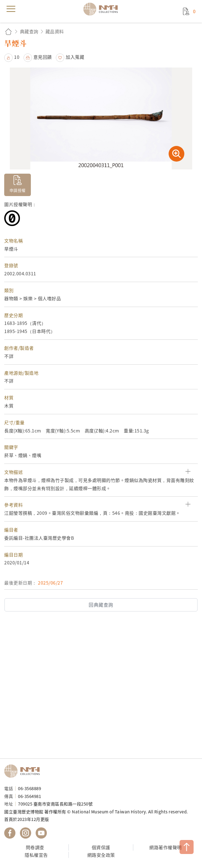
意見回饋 (43, 57)
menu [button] (11, 9)
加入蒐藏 (75, 57)
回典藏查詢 (101, 605)
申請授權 (18, 190)
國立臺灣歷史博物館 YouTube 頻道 (41, 833)
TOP (187, 847)
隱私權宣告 (36, 855)
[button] (101, 472)
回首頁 (8, 32)
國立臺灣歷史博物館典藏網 (102, 9)
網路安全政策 (101, 855)
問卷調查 (35, 847)
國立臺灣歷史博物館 (24, 771)
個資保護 (101, 847)
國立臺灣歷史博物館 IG (26, 833)
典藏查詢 (29, 31)
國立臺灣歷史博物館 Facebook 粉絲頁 (10, 833)
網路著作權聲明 (166, 847)
